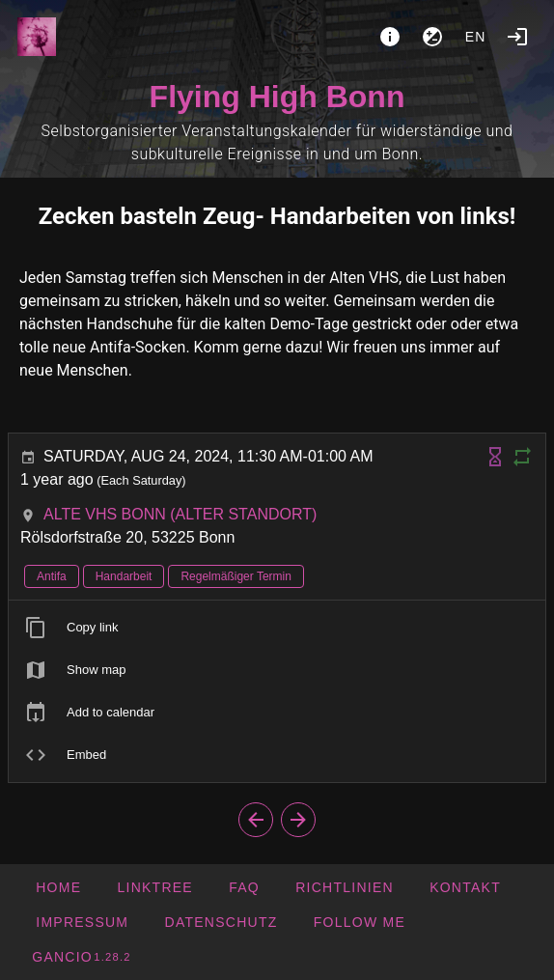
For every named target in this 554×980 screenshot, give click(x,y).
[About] (390, 37)
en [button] (476, 37)
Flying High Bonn (277, 97)
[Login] (517, 37)
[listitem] (277, 628)
